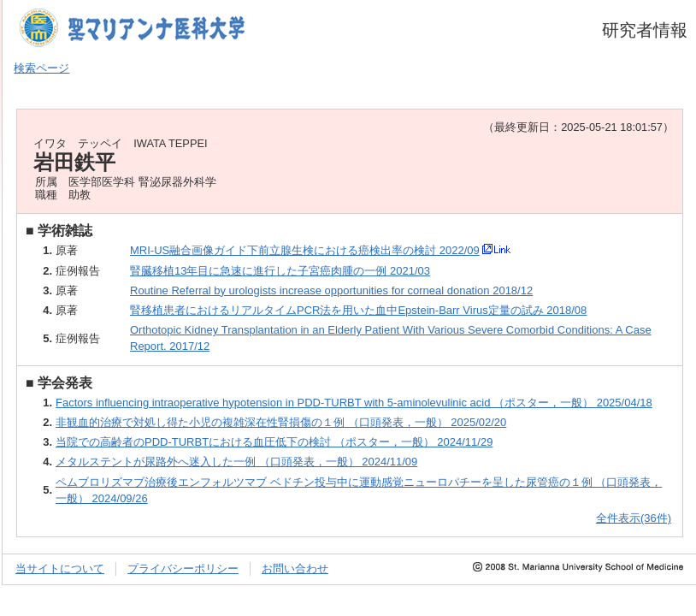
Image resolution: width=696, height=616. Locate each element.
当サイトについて (60, 569)
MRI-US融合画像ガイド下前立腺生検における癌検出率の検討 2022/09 (305, 250)
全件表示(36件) (634, 518)
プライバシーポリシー (183, 569)
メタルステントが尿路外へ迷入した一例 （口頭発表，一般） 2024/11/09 (236, 462)
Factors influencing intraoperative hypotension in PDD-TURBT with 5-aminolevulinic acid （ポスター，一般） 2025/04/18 (354, 403)
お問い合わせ (295, 569)
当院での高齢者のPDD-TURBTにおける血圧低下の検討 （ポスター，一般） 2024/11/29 (274, 442)
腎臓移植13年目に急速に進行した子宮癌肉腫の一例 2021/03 (280, 271)
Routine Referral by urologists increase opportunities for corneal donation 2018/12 (331, 290)
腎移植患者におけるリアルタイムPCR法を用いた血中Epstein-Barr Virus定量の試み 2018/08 (358, 310)
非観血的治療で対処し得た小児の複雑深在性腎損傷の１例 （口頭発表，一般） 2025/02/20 (281, 422)
